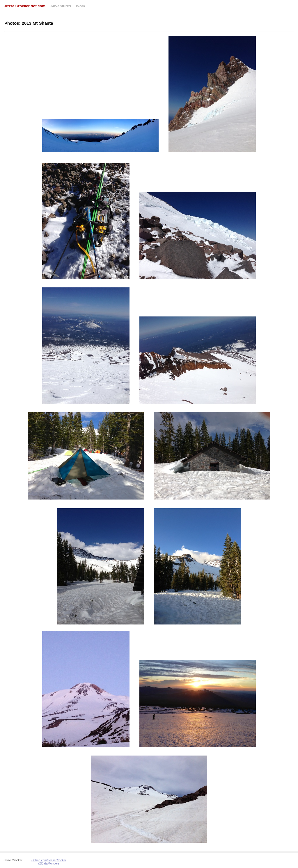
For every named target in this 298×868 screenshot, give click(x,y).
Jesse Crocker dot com (25, 6)
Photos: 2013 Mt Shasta (29, 23)
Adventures (61, 6)
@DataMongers (49, 863)
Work (81, 6)
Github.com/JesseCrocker (49, 860)
